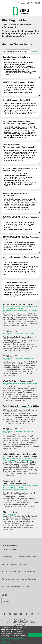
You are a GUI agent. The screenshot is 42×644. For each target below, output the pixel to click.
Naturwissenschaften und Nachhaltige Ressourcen (20, 572)
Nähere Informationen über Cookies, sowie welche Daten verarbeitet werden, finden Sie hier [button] (13, 640)
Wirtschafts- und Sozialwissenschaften (15, 586)
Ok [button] (35, 635)
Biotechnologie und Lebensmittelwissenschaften (19, 557)
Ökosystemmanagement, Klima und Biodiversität (19, 579)
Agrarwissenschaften (9, 550)
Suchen (35, 51)
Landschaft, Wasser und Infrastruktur (15, 564)
